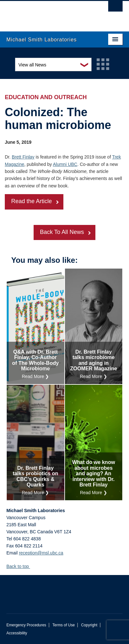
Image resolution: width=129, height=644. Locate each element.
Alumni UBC (65, 164)
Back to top (21, 566)
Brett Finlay (23, 157)
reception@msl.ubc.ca (41, 553)
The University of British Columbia (47, 13)
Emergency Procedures (26, 625)
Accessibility (17, 633)
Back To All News (62, 232)
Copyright (89, 625)
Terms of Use (64, 625)
